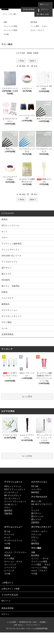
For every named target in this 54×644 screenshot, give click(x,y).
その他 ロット (11, 504)
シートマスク (10, 568)
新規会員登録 (29, 9)
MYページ (44, 4)
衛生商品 (34, 22)
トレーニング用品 (10, 30)
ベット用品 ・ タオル (39, 26)
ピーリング (9, 571)
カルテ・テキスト (37, 30)
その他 (6, 34)
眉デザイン (36, 513)
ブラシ (34, 540)
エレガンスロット (12, 498)
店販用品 (8, 514)
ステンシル (36, 534)
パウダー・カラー (39, 531)
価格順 (30, 53)
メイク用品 (9, 558)
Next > (33, 61)
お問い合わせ (18, 625)
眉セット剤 (36, 501)
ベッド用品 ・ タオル (41, 564)
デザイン (35, 537)
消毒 (5, 22)
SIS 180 (35, 486)
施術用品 (8, 510)
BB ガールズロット (13, 495)
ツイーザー (36, 489)
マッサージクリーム (13, 540)
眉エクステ (36, 519)
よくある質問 (12, 622)
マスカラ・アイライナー (15, 552)
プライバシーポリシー (33, 625)
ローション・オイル (13, 561)
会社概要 (42, 622)
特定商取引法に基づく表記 (28, 622)
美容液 (7, 555)
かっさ (7, 537)
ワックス (35, 510)
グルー (7, 507)
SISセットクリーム (13, 486)
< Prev (21, 61)
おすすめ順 (21, 53)
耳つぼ (7, 531)
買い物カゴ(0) (43, 14)
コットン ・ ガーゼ (40, 558)
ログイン (45, 9)
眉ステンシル (37, 516)
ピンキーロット (11, 492)
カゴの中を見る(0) (27, 595)
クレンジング (10, 564)
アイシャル (9, 534)
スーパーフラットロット (15, 501)
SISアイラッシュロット (15, 489)
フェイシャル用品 (10, 26)
